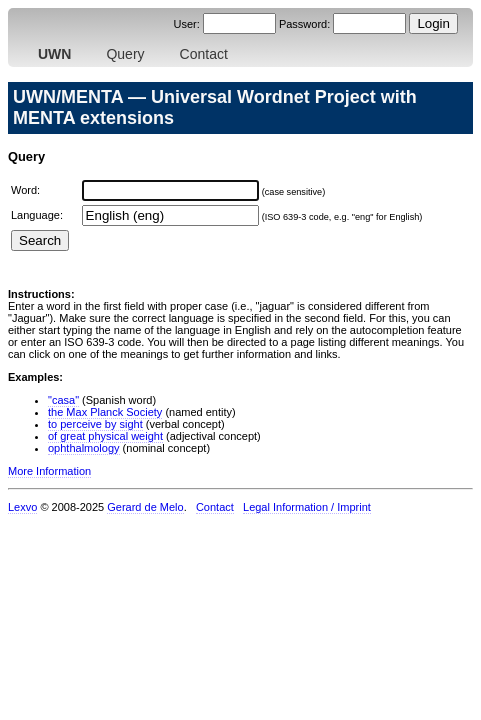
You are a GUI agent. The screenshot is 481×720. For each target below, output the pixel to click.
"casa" (63, 400)
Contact (204, 54)
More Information (49, 471)
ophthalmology (84, 448)
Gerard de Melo (145, 507)
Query (125, 54)
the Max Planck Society (105, 412)
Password (303, 24)
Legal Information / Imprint (307, 507)
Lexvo (22, 507)
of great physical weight (105, 436)
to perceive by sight (95, 424)
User (184, 24)
